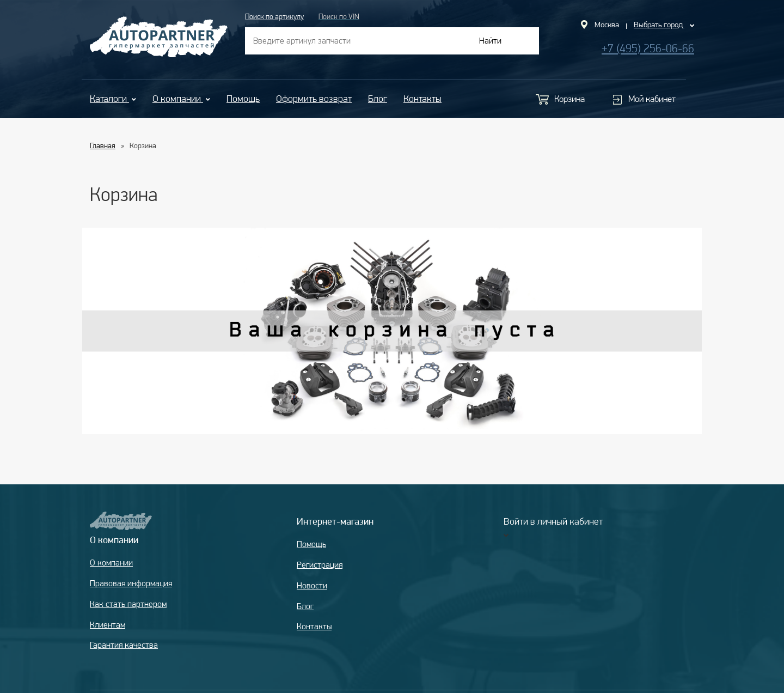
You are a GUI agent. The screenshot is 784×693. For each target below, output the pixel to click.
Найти (490, 41)
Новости (312, 585)
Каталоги (113, 98)
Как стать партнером (128, 604)
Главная (103, 145)
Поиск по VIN (339, 16)
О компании (181, 98)
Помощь (243, 98)
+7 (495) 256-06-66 (648, 48)
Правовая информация (131, 583)
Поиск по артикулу (274, 16)
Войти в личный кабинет (553, 521)
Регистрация (320, 565)
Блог (378, 98)
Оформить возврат (314, 98)
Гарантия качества (124, 645)
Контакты (422, 98)
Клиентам (108, 625)
